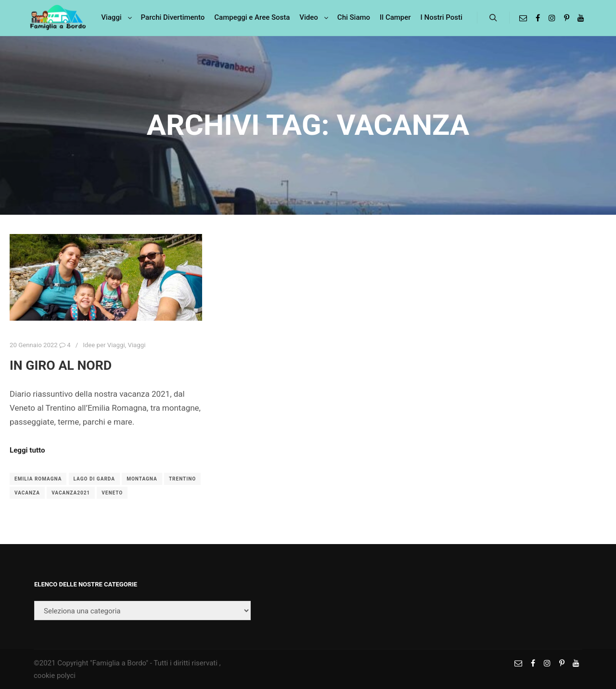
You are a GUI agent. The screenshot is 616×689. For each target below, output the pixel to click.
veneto (112, 493)
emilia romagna (38, 479)
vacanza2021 (71, 493)
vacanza (27, 493)
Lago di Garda (94, 479)
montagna (142, 479)
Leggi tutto (27, 450)
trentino (182, 479)
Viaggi (136, 345)
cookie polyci (55, 676)
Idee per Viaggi (104, 345)
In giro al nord (61, 365)
